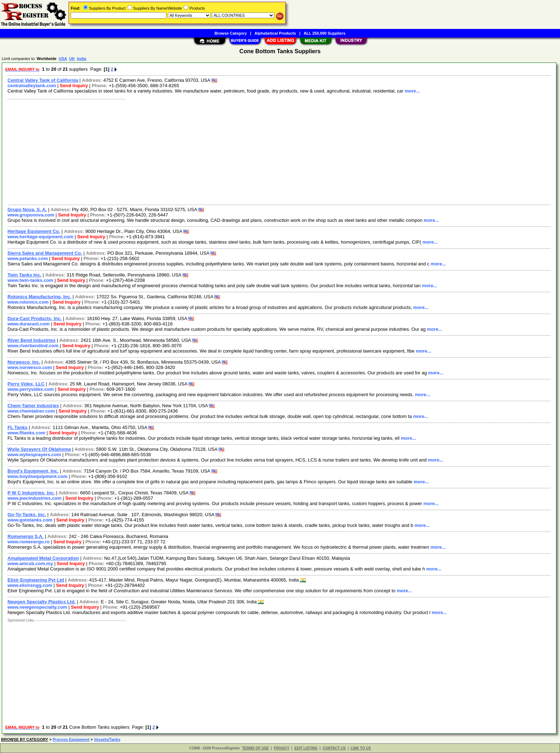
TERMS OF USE (256, 748)
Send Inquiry (74, 86)
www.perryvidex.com (31, 389)
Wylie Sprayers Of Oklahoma (39, 449)
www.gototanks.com (30, 520)
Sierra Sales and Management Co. (45, 253)
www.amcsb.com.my (30, 563)
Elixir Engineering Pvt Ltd (36, 580)
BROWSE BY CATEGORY (25, 739)
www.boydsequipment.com (37, 476)
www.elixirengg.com (30, 585)
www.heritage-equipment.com (40, 237)
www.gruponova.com (31, 215)
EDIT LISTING (306, 748)
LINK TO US (361, 748)
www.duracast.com (29, 324)
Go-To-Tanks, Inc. (27, 515)
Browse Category (231, 33)
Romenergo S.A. (26, 536)
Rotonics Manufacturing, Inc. (39, 297)
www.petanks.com (28, 258)
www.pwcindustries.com (34, 498)
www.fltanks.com (26, 433)
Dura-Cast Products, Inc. (35, 318)
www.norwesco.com (30, 367)
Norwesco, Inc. (24, 362)
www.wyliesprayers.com (34, 455)
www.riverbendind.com (33, 346)
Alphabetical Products (275, 33)
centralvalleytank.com (32, 86)
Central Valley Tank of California (43, 80)
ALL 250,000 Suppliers (324, 33)
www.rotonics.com (28, 302)
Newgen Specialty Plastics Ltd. (42, 602)
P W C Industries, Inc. (31, 493)
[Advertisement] (219, 151)
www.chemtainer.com (31, 411)
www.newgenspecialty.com (37, 607)
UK (72, 59)
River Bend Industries (31, 340)
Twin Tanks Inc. (24, 275)
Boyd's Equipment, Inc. (33, 471)
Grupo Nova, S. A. (27, 210)
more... (412, 91)
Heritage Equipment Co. (34, 231)
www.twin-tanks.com (30, 280)
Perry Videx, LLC (26, 384)
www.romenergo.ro (29, 542)
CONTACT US (334, 748)
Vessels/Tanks (107, 739)
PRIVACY (282, 748)
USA (63, 59)
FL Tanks (17, 427)
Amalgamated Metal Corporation (43, 558)
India (82, 59)
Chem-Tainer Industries (33, 406)
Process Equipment (71, 739)
